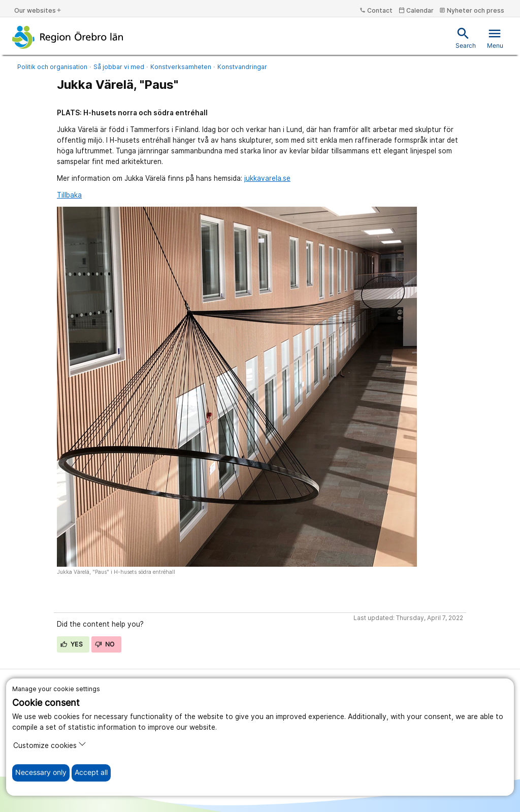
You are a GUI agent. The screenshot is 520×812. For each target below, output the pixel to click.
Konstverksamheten (181, 67)
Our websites (38, 10)
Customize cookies (50, 745)
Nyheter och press (472, 10)
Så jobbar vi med (119, 67)
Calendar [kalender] (416, 10)
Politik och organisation (52, 67)
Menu (495, 38)
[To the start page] (68, 37)
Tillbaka (69, 195)
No (105, 644)
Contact (376, 10)
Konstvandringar (242, 67)
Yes (72, 644)
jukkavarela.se (267, 178)
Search (466, 38)
